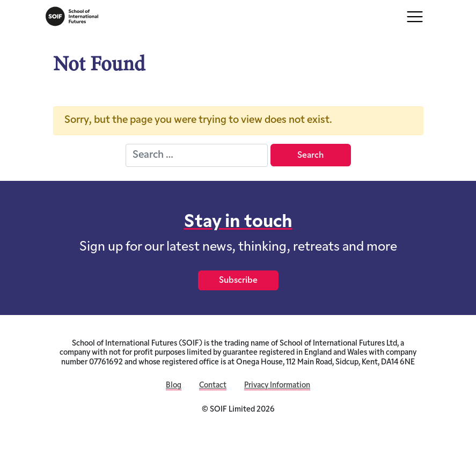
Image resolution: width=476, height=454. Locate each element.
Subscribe (238, 281)
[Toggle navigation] (415, 17)
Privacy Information (277, 386)
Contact (213, 386)
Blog (174, 386)
